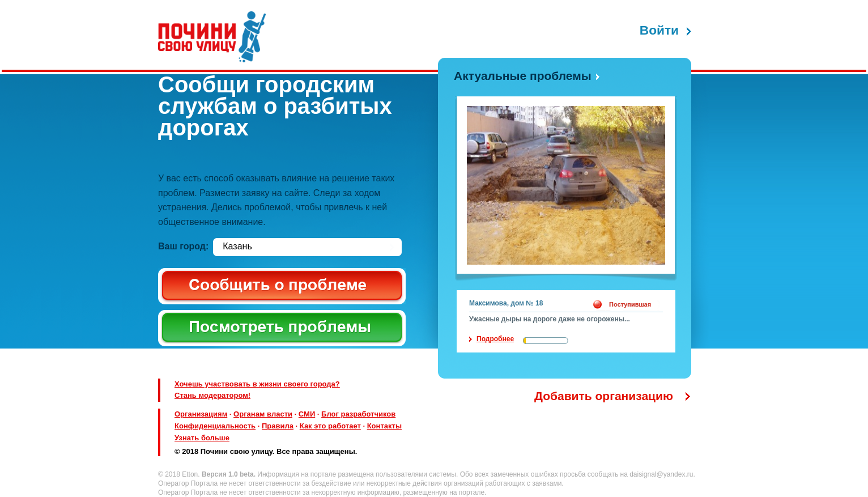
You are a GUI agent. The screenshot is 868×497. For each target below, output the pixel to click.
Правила (278, 426)
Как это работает (330, 426)
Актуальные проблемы (523, 76)
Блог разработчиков (358, 414)
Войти (659, 30)
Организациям (201, 414)
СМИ (307, 414)
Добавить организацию (604, 396)
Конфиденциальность (215, 426)
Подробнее (495, 339)
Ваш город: (183, 246)
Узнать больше (202, 438)
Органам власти (263, 414)
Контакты (384, 426)
